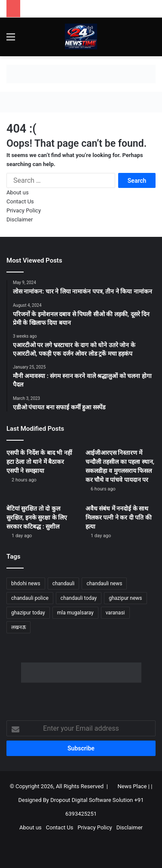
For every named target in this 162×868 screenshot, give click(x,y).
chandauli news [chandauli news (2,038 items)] (104, 584)
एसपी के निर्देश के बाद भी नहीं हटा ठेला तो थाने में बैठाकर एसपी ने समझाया (39, 462)
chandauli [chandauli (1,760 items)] (64, 584)
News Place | (134, 786)
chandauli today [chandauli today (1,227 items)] (79, 598)
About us (18, 192)
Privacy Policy (24, 210)
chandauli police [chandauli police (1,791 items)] (30, 598)
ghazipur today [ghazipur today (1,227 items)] (28, 613)
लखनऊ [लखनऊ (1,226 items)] (18, 627)
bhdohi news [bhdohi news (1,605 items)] (26, 584)
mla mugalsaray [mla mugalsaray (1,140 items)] (75, 613)
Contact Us (20, 201)
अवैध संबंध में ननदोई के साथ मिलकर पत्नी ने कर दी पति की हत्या (119, 517)
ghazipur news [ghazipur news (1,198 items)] (125, 598)
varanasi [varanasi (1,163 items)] (115, 613)
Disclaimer (20, 219)
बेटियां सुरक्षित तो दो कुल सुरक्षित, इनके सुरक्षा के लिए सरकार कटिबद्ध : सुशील (37, 517)
